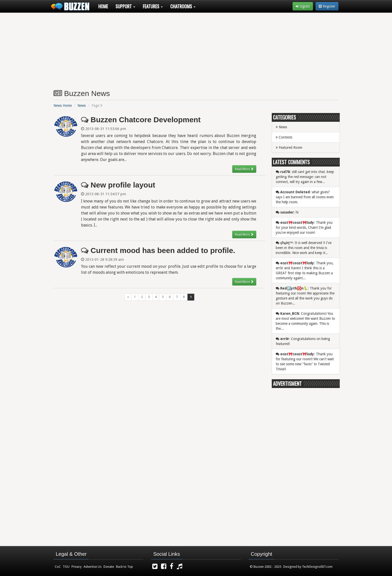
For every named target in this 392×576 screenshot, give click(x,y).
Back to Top (124, 567)
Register (327, 6)
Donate (109, 567)
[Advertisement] (196, 49)
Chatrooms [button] (183, 6)
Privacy (76, 567)
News (82, 105)
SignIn (303, 6)
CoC (58, 567)
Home (103, 6)
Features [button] (153, 6)
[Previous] (128, 297)
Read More (244, 169)
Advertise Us (92, 567)
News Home (63, 105)
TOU (66, 567)
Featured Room (289, 147)
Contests (284, 137)
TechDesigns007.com (317, 567)
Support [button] (125, 6)
